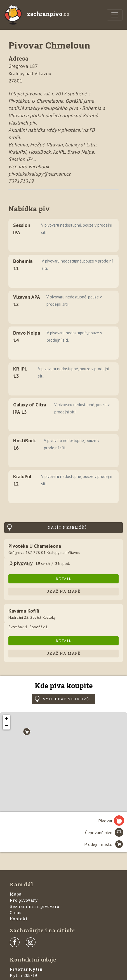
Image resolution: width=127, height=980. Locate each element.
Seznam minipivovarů (35, 906)
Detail (63, 579)
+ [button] (7, 719)
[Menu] (115, 15)
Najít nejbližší (67, 527)
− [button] (7, 726)
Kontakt (19, 919)
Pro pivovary (24, 900)
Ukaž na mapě (63, 591)
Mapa (16, 894)
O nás (16, 913)
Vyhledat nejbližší (67, 699)
